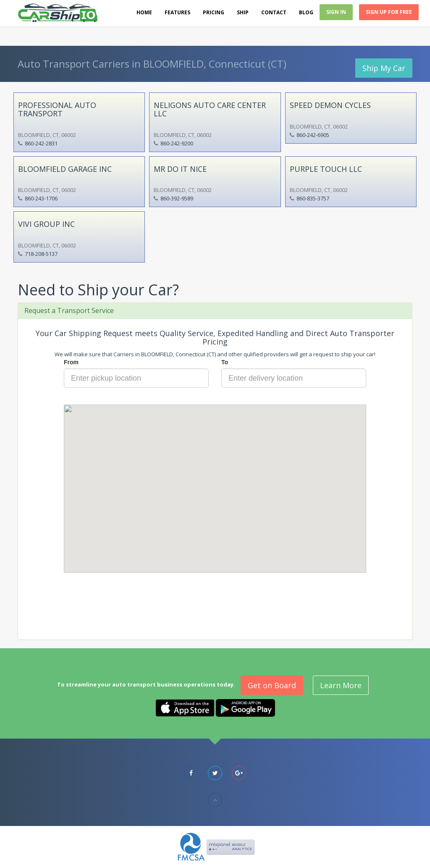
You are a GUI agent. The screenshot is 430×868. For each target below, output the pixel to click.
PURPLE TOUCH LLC (326, 169)
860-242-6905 (313, 135)
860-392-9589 (177, 198)
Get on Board (272, 685)
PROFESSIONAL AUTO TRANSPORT (57, 109)
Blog (306, 12)
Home (144, 12)
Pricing (214, 12)
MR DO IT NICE (180, 169)
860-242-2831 (41, 143)
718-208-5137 (41, 254)
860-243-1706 (41, 198)
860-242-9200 (177, 143)
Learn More (341, 685)
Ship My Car (384, 68)
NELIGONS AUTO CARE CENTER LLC (210, 109)
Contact (274, 12)
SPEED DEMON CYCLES (330, 105)
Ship (243, 12)
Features (177, 12)
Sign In (336, 12)
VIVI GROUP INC (46, 224)
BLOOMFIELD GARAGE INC (65, 169)
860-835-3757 (313, 198)
